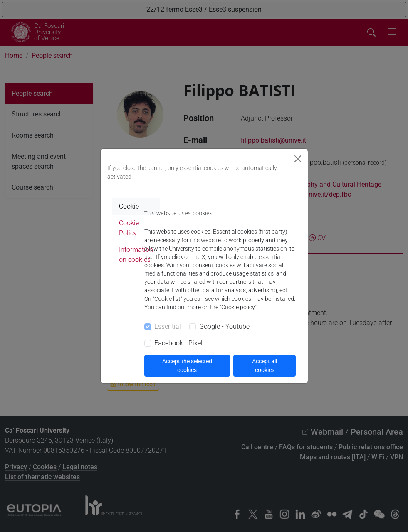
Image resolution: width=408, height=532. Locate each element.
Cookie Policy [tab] (129, 228)
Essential (168, 326)
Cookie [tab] (129, 206)
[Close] (298, 159)
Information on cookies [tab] (136, 255)
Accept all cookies (265, 366)
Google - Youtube (224, 326)
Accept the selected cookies (187, 366)
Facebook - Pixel (178, 343)
